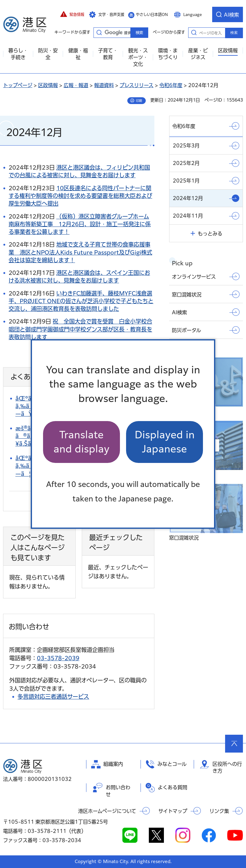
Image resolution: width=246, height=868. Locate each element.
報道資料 (104, 85)
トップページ (18, 85)
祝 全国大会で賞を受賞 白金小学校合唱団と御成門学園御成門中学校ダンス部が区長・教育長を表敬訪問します (80, 329)
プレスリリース (137, 85)
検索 (234, 33)
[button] (72, 14)
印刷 (139, 101)
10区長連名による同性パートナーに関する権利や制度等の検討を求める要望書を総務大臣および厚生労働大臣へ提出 (80, 196)
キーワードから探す (99, 32)
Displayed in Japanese (165, 442)
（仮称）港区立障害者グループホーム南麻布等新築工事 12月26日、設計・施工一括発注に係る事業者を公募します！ (80, 224)
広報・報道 (76, 85)
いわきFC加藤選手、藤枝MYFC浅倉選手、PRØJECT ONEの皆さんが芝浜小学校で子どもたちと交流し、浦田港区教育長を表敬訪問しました (81, 301)
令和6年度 (171, 85)
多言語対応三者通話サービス (53, 697)
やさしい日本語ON (152, 14)
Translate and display (81, 442)
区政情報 (48, 85)
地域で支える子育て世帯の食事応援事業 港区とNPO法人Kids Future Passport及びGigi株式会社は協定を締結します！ (80, 252)
